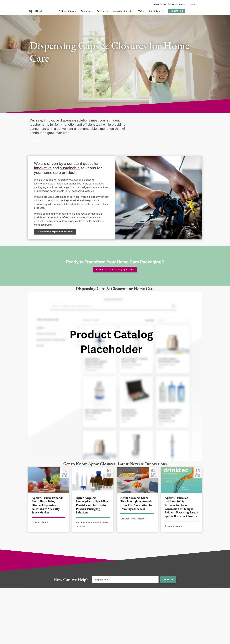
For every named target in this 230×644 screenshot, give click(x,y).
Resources (172, 4)
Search (168, 579)
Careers (183, 4)
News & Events (159, 4)
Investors (192, 4)
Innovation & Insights (123, 11)
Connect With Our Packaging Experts (115, 269)
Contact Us (177, 11)
